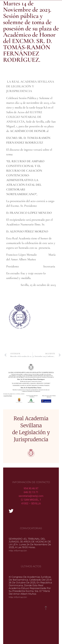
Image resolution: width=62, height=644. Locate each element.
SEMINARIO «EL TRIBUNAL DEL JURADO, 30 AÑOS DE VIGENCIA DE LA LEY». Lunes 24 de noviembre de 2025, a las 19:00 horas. (30, 543)
